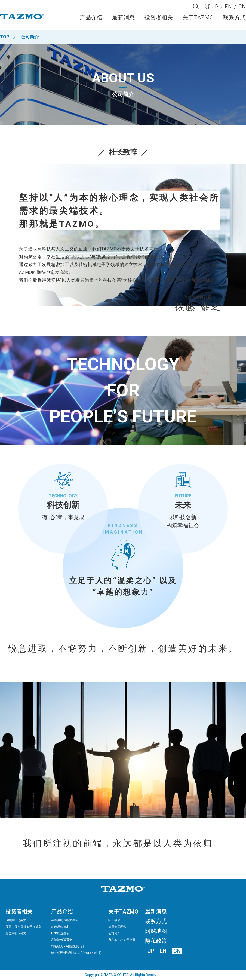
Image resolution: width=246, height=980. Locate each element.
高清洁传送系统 (62, 940)
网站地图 (156, 931)
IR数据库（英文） (17, 920)
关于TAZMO (198, 21)
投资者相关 (159, 21)
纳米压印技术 (60, 927)
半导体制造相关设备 (65, 920)
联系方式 (235, 21)
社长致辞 (114, 920)
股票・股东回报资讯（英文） (25, 927)
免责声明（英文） (17, 933)
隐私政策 (156, 941)
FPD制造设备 (60, 933)
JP (151, 951)
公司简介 (114, 933)
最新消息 (124, 21)
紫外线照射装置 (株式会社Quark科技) (76, 953)
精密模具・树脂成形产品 (68, 946)
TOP (5, 37)
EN (163, 951)
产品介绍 (91, 21)
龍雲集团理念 (117, 927)
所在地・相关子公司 (122, 940)
